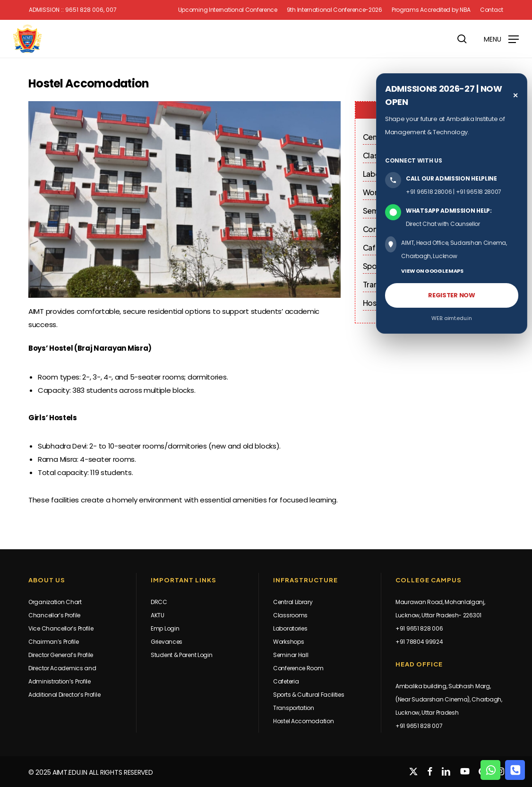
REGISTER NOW (451, 295)
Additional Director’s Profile (64, 695)
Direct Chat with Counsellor (443, 224)
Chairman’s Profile (54, 642)
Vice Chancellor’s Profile (61, 628)
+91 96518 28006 (429, 192)
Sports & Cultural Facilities (309, 695)
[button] (501, 39)
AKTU (158, 615)
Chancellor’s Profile (54, 615)
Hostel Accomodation (303, 721)
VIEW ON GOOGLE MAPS (432, 271)
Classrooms (290, 615)
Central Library (293, 602)
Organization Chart (55, 602)
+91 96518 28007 (479, 192)
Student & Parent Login (181, 655)
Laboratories (290, 628)
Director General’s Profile (61, 655)
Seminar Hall (291, 655)
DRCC (159, 602)
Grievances (167, 642)
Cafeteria (286, 681)
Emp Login (165, 628)
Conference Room (298, 668)
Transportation (294, 708)
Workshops (288, 642)
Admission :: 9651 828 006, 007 (73, 10)
